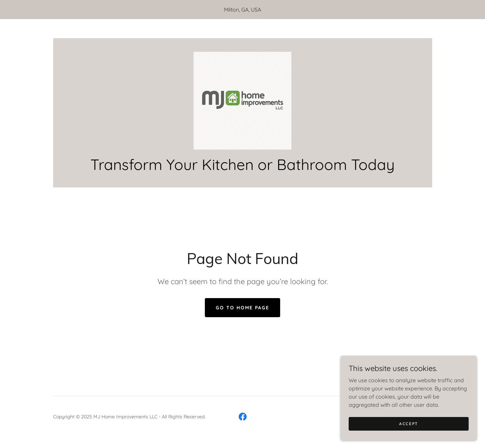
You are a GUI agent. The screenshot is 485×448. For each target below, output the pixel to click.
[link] (242, 100)
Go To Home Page (242, 308)
